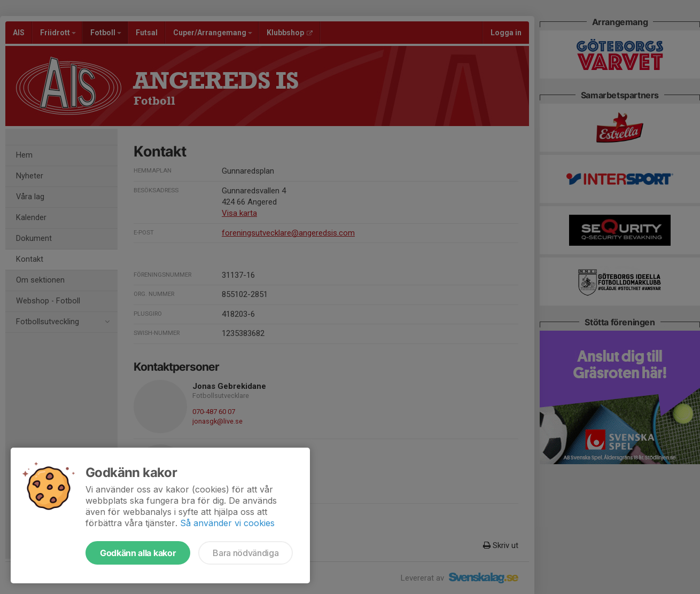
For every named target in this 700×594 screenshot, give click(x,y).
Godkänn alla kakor (138, 553)
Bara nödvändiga (246, 553)
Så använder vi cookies (227, 523)
